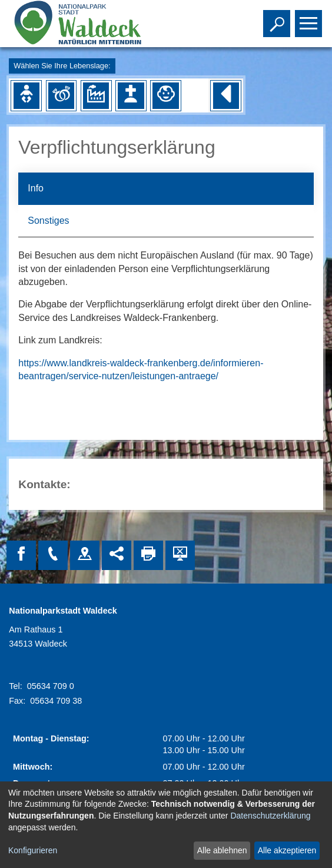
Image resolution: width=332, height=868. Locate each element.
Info (36, 188)
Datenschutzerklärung (270, 816)
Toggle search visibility (278, 18)
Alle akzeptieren (287, 850)
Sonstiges (48, 221)
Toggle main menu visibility (310, 18)
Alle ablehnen (222, 850)
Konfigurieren (33, 850)
